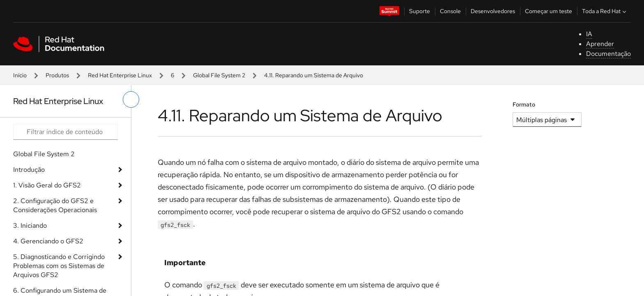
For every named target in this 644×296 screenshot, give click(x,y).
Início (20, 75)
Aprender (600, 44)
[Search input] (66, 132)
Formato (524, 104)
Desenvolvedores (493, 11)
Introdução (29, 170)
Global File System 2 (219, 75)
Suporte (420, 11)
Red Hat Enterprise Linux (120, 75)
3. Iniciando (30, 225)
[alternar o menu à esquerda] (131, 99)
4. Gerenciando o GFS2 (48, 241)
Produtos (57, 75)
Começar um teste (549, 11)
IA (589, 34)
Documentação (608, 54)
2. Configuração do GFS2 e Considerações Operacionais (55, 205)
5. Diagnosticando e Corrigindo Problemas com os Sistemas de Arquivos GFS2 (59, 266)
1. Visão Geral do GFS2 (47, 185)
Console (450, 11)
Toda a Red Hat (605, 11)
